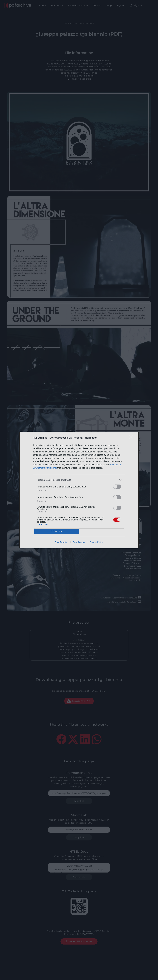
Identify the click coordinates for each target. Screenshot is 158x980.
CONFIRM (57, 531)
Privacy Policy (96, 542)
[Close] (132, 438)
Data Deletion (61, 542)
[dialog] (79, 490)
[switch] (117, 487)
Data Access (79, 542)
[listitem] (79, 480)
